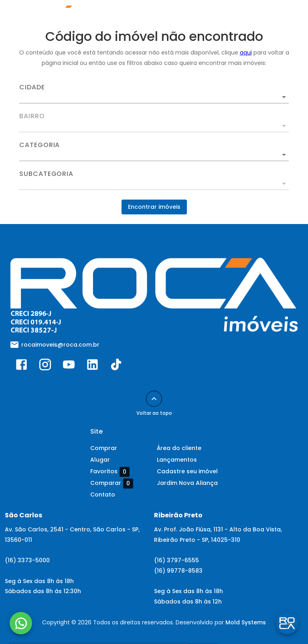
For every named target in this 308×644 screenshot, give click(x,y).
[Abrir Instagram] (45, 366)
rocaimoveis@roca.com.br (60, 345)
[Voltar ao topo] (154, 399)
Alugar (100, 460)
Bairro (32, 116)
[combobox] (154, 94)
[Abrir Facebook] (21, 366)
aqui (246, 52)
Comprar (104, 448)
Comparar (112, 483)
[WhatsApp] (21, 623)
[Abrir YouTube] (69, 366)
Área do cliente (179, 448)
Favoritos (110, 472)
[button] (154, 155)
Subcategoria (46, 174)
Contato (103, 495)
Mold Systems (246, 622)
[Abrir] (284, 97)
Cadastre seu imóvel (187, 471)
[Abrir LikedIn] (92, 366)
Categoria (40, 145)
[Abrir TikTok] (116, 366)
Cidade (32, 87)
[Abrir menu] (282, 14)
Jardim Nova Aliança (187, 483)
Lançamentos (177, 460)
